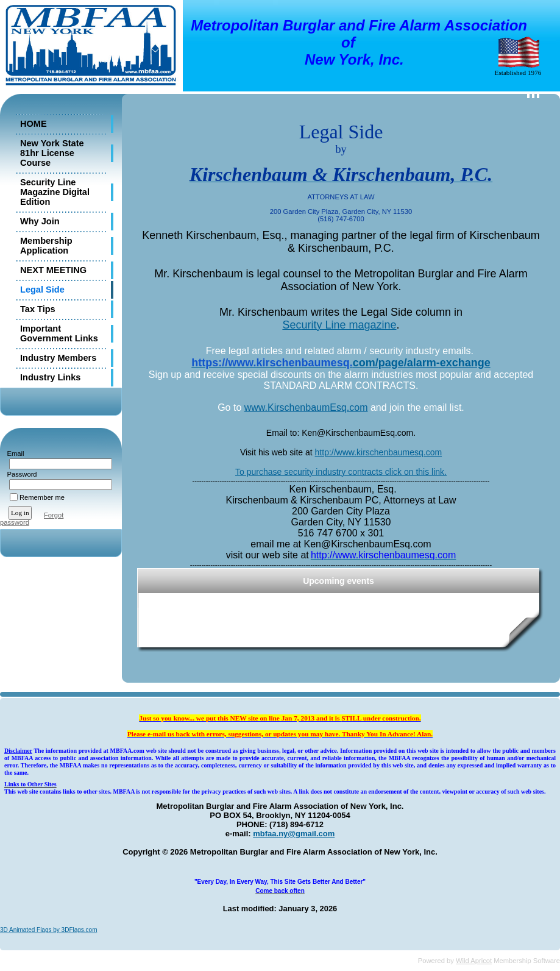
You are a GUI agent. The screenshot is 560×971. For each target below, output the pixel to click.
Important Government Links (59, 333)
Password (20, 474)
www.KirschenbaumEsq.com (306, 407)
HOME (34, 124)
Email (13, 453)
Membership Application (46, 246)
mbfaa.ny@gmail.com (294, 834)
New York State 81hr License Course (52, 153)
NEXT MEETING (53, 270)
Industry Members (58, 358)
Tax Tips (38, 309)
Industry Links (50, 377)
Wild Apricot (474, 961)
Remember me (42, 497)
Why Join (40, 221)
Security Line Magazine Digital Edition (55, 192)
